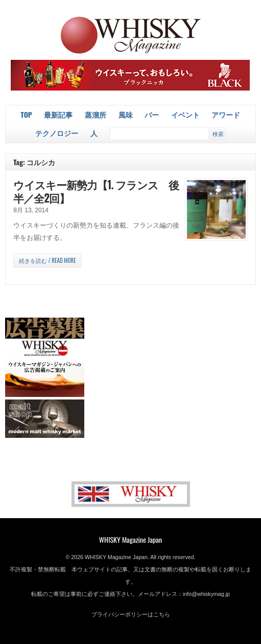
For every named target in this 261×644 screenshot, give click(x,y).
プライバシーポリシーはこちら (131, 614)
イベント (185, 114)
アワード (226, 114)
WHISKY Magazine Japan (130, 539)
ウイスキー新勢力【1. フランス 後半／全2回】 (96, 191)
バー (152, 114)
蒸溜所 (96, 114)
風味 (126, 114)
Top (27, 114)
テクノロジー (57, 133)
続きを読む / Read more (47, 260)
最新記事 (58, 114)
